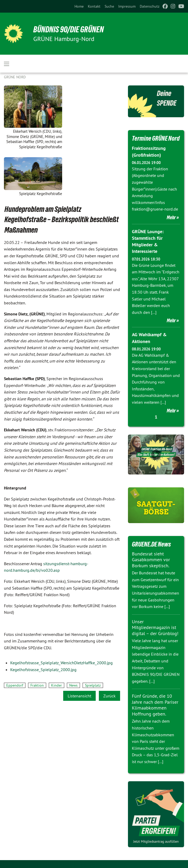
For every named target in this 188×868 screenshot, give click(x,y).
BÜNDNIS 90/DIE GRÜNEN (69, 29)
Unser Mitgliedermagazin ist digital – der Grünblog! (155, 627)
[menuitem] (79, 6)
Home (79, 6)
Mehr (171, 217)
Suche (109, 6)
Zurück (109, 696)
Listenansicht (79, 696)
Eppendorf (15, 685)
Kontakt (94, 6)
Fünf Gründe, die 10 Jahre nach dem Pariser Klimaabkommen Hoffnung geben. (155, 705)
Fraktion (37, 685)
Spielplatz (93, 685)
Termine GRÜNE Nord (156, 138)
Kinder (57, 685)
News (73, 685)
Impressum (127, 6)
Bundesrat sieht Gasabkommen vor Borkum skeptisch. (151, 560)
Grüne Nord (15, 77)
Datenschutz (150, 6)
